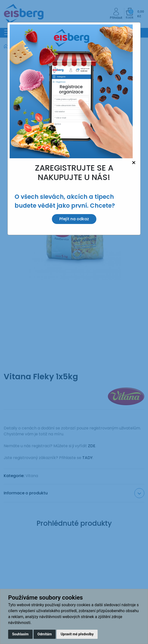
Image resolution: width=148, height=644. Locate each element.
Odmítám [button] (45, 634)
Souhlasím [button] (20, 634)
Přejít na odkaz (74, 219)
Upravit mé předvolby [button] (77, 634)
